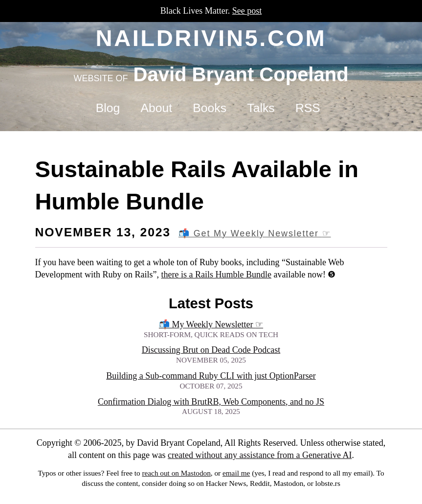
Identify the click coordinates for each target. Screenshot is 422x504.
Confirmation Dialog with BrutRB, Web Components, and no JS (211, 402)
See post (247, 11)
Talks (261, 108)
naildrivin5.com (211, 38)
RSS (308, 108)
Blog (108, 108)
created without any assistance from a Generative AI (260, 455)
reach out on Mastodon (176, 473)
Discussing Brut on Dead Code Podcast (211, 350)
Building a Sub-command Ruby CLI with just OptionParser (211, 376)
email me (236, 473)
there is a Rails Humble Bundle (216, 275)
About (156, 108)
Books (210, 108)
